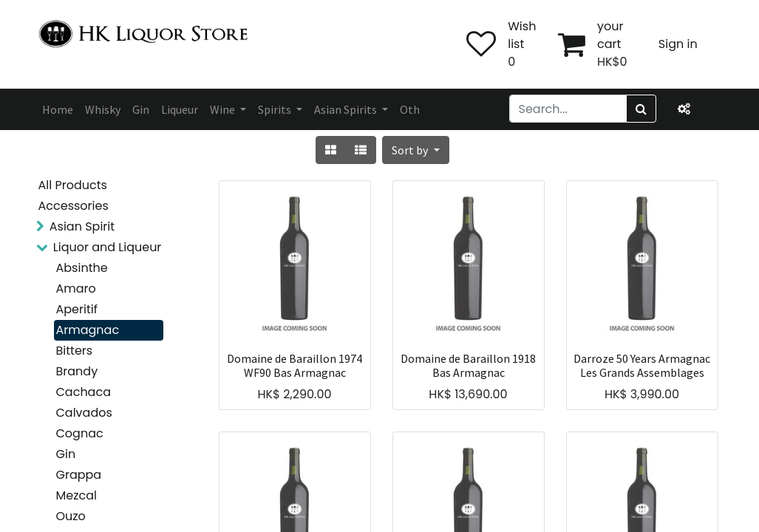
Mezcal (76, 495)
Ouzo (71, 516)
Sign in (678, 44)
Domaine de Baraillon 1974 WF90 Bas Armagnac (295, 366)
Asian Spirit (82, 226)
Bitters (75, 351)
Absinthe (82, 268)
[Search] (641, 109)
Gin (66, 454)
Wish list (522, 35)
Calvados (84, 413)
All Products (73, 185)
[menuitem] (58, 109)
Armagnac (88, 330)
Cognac (80, 433)
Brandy (77, 371)
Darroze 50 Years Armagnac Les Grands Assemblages (642, 366)
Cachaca (84, 392)
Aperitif (77, 309)
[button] (415, 150)
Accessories (74, 206)
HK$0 (612, 62)
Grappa (79, 475)
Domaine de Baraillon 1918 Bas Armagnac (468, 366)
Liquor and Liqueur (108, 247)
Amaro (76, 289)
